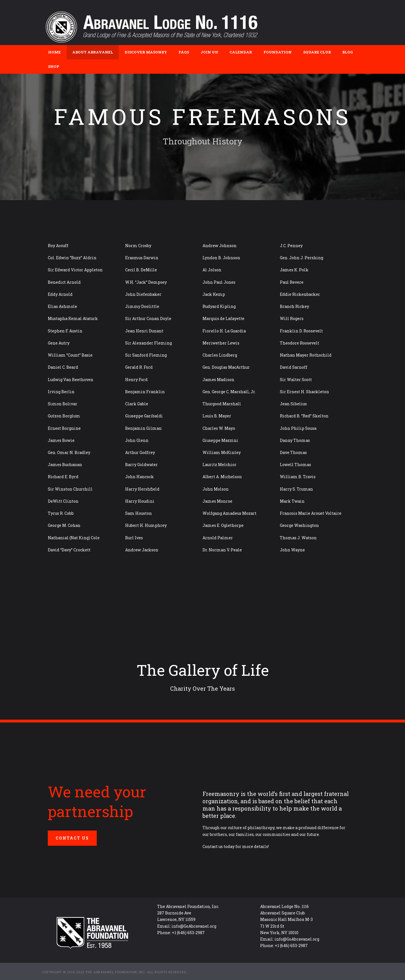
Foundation (278, 52)
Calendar (241, 52)
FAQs (184, 52)
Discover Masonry (146, 52)
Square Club (317, 52)
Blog (347, 52)
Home (54, 52)
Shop (54, 66)
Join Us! (209, 52)
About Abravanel (93, 52)
